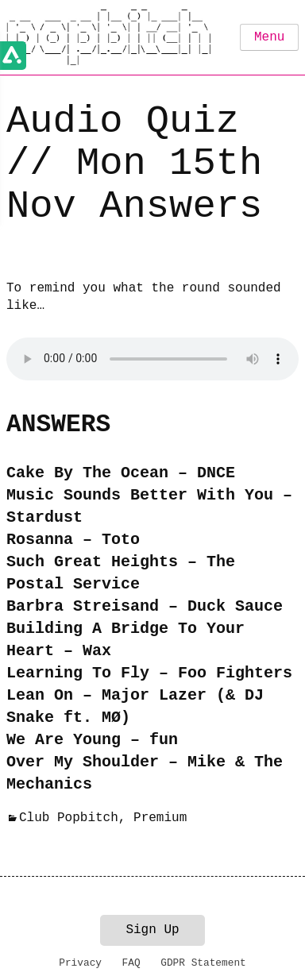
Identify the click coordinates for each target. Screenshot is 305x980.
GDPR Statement (203, 963)
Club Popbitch (69, 818)
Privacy (80, 963)
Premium (160, 818)
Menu (269, 37)
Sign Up (152, 930)
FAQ (131, 963)
